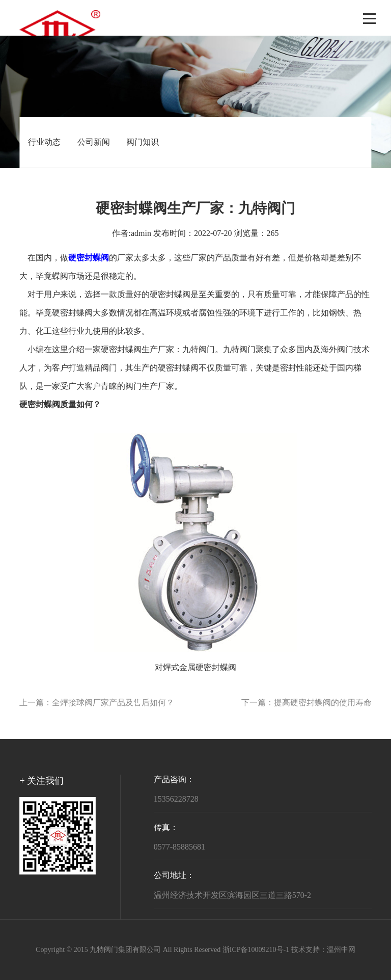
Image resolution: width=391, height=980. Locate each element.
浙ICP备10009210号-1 (256, 950)
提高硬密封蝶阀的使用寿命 (323, 703)
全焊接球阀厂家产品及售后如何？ (113, 703)
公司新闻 (94, 142)
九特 (190, 350)
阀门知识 (143, 142)
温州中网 (341, 950)
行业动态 (44, 142)
